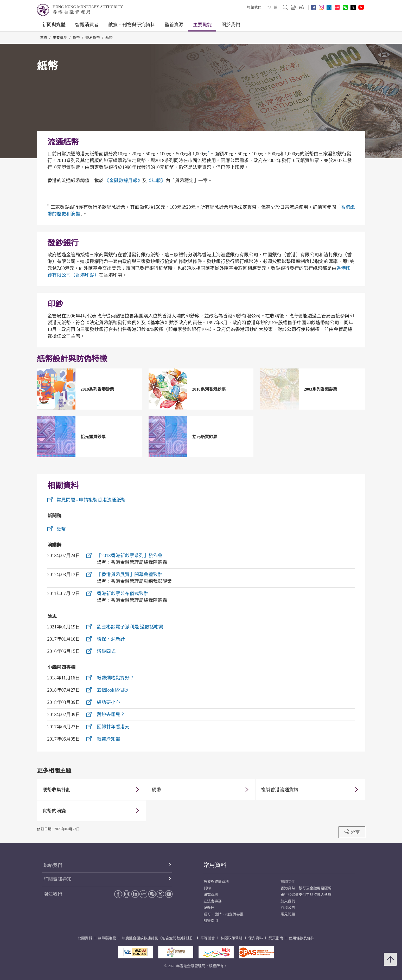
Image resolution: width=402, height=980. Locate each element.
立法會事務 (213, 901)
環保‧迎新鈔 (111, 639)
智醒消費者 (87, 25)
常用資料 (215, 865)
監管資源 (174, 25)
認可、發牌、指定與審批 (224, 914)
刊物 (207, 888)
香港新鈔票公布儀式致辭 (123, 594)
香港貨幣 (93, 38)
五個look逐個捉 (113, 690)
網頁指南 (276, 938)
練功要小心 (109, 702)
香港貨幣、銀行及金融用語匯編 (306, 888)
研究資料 (211, 895)
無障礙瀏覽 (107, 938)
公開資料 (85, 938)
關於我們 (231, 25)
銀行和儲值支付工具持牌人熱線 (306, 895)
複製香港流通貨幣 (280, 790)
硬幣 (156, 790)
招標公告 (288, 908)
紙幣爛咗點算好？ (116, 678)
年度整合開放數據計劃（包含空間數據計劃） (158, 938)
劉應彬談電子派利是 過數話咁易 (130, 627)
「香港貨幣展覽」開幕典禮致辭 (130, 575)
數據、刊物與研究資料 (132, 25)
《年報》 (156, 181)
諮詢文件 (288, 882)
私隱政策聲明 (232, 938)
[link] (301, 7)
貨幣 (76, 38)
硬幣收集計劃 (56, 790)
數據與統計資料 (216, 882)
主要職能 (202, 25)
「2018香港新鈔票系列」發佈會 (130, 556)
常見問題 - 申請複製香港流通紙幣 (91, 500)
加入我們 (288, 901)
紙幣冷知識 (109, 739)
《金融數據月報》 (123, 181)
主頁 (44, 38)
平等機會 (208, 938)
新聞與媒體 (54, 25)
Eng (268, 7)
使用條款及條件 (302, 938)
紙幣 (109, 38)
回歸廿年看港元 (113, 727)
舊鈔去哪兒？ (111, 715)
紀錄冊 (209, 908)
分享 (352, 832)
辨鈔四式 (106, 651)
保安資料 (256, 938)
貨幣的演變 (54, 811)
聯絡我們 (254, 7)
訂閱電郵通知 (58, 879)
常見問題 (288, 914)
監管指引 (211, 921)
